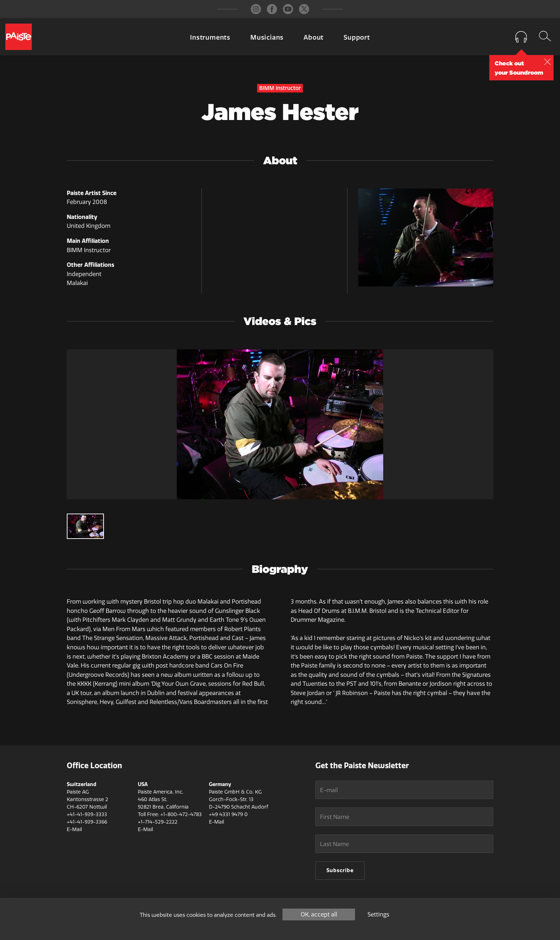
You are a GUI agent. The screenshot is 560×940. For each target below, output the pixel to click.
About (314, 37)
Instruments (210, 37)
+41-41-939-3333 (87, 814)
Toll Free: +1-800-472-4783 (170, 814)
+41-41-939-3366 (87, 822)
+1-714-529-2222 (158, 822)
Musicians (267, 37)
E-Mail (74, 829)
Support (357, 37)
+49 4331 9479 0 (228, 814)
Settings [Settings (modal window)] (378, 914)
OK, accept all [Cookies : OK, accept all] (319, 914)
